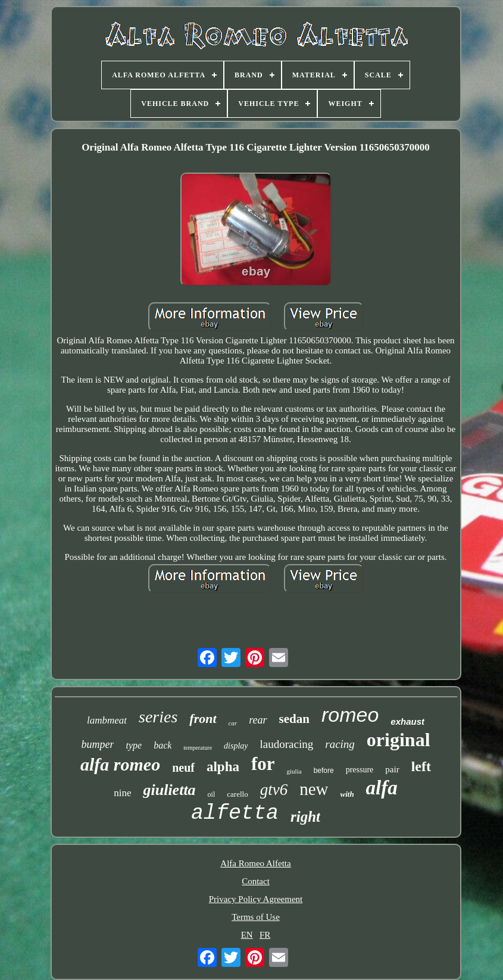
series (158, 717)
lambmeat (107, 720)
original (399, 740)
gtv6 (274, 790)
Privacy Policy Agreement (256, 899)
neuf (183, 768)
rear (258, 720)
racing (340, 744)
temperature (198, 748)
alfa (382, 788)
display (236, 746)
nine (122, 793)
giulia (294, 771)
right (305, 817)
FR (265, 935)
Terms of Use (256, 917)
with (347, 794)
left (421, 766)
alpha (223, 767)
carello (237, 794)
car (233, 723)
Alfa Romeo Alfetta (255, 863)
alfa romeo (120, 764)
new (314, 789)
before (324, 771)
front (203, 718)
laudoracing (287, 744)
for (263, 764)
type (134, 745)
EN (247, 935)
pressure (360, 770)
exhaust (407, 721)
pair (392, 769)
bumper (97, 744)
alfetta (235, 813)
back (163, 745)
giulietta (169, 790)
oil (212, 794)
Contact (256, 881)
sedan (294, 719)
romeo (350, 715)
